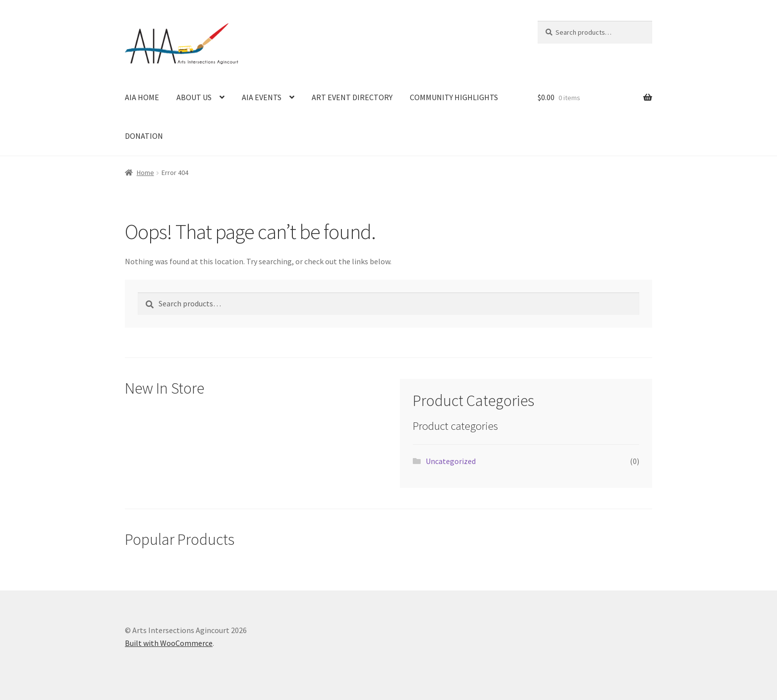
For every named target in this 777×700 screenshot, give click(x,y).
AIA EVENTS (262, 97)
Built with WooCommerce (169, 643)
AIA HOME (142, 97)
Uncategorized (451, 461)
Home (145, 173)
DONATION (144, 136)
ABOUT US (194, 97)
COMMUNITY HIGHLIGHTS (454, 97)
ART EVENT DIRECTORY (352, 97)
